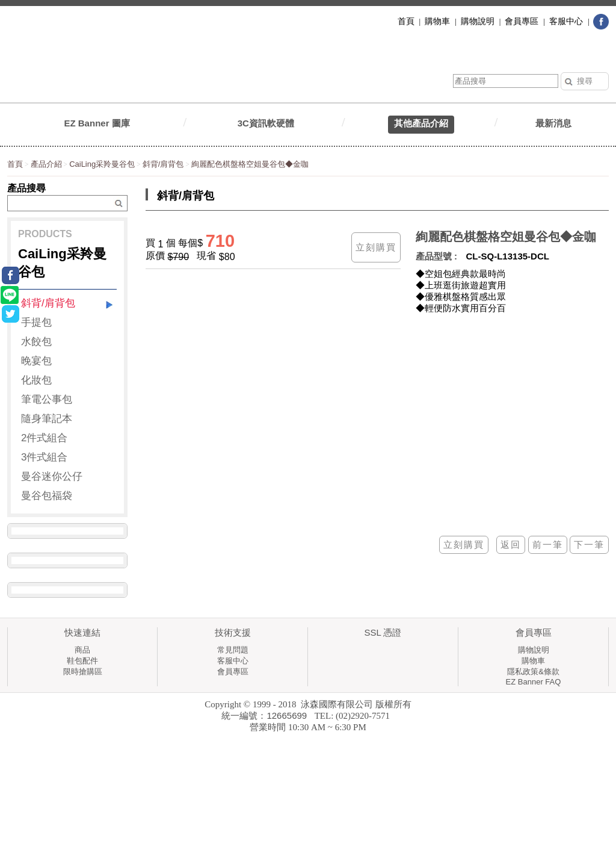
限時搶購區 (83, 672)
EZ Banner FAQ (534, 682)
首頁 (15, 164)
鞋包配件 (82, 661)
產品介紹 (46, 164)
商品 (82, 650)
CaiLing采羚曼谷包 (102, 164)
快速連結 (82, 632)
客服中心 (233, 661)
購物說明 (534, 650)
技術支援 (233, 632)
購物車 (533, 661)
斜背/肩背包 (163, 164)
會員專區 (233, 672)
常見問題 (233, 650)
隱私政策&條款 (533, 672)
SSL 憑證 (383, 632)
